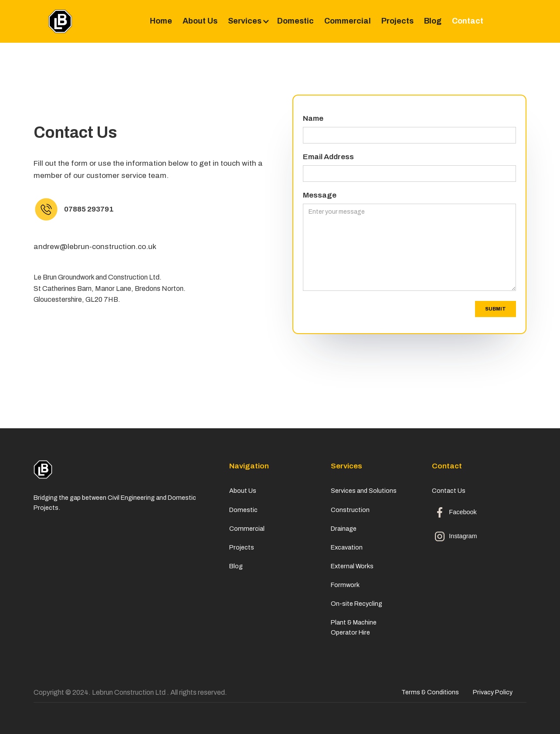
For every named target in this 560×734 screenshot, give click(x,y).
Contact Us (450, 491)
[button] (247, 21)
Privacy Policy (493, 692)
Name (313, 118)
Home (161, 21)
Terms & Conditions (430, 692)
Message (320, 195)
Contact (468, 21)
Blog (433, 21)
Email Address (328, 157)
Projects (397, 21)
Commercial (348, 21)
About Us (200, 21)
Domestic (295, 21)
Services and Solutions (364, 491)
